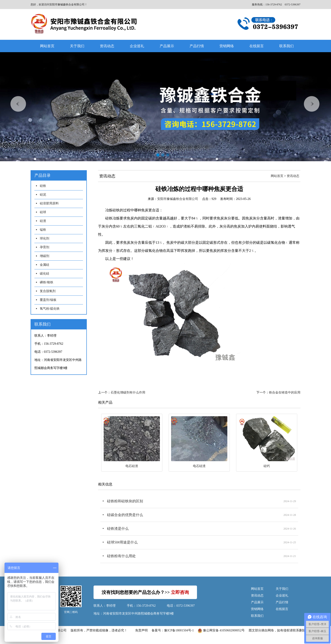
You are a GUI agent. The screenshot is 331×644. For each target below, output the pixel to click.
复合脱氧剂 (48, 291)
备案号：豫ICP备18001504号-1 (173, 630)
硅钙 (267, 466)
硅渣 (43, 221)
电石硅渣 (132, 466)
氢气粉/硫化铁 (50, 309)
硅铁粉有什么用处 (121, 556)
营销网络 (227, 46)
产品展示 (167, 46)
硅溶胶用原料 (49, 203)
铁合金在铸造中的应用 (285, 392)
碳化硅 (45, 274)
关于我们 (77, 46)
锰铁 (43, 230)
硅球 (43, 212)
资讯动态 (107, 46)
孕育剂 (45, 247)
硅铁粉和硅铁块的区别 (125, 501)
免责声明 (141, 630)
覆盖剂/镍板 (48, 300)
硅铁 (43, 186)
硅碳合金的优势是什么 (125, 515)
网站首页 (47, 46)
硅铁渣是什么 (118, 529)
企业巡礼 (137, 46)
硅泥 (43, 195)
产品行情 (197, 46)
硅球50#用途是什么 (122, 542)
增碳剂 (45, 256)
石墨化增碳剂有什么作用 (128, 392)
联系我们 (286, 46)
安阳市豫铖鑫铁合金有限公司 (178, 199)
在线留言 (257, 46)
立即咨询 (180, 592)
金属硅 (45, 265)
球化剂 (45, 238)
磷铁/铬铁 (47, 282)
